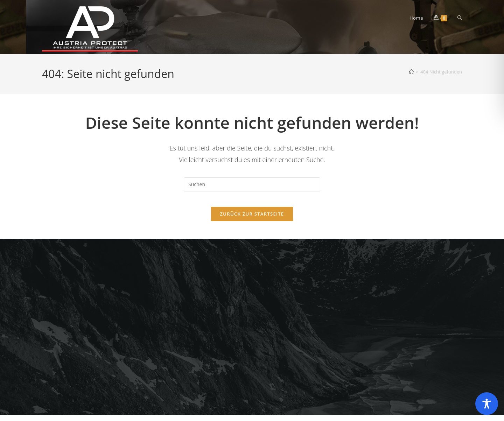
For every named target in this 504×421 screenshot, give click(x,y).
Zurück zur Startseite (252, 220)
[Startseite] (411, 72)
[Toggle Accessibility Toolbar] (487, 404)
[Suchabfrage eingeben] (252, 184)
